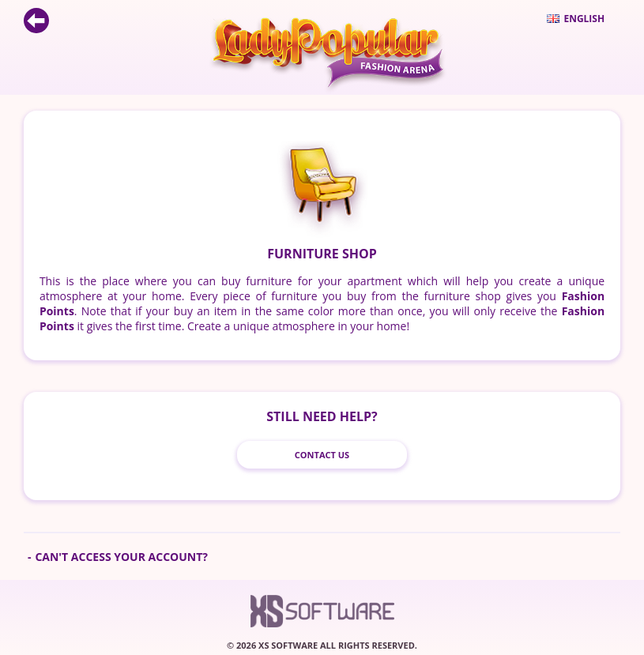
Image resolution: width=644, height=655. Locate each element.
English (576, 19)
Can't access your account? (121, 557)
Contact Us (322, 455)
